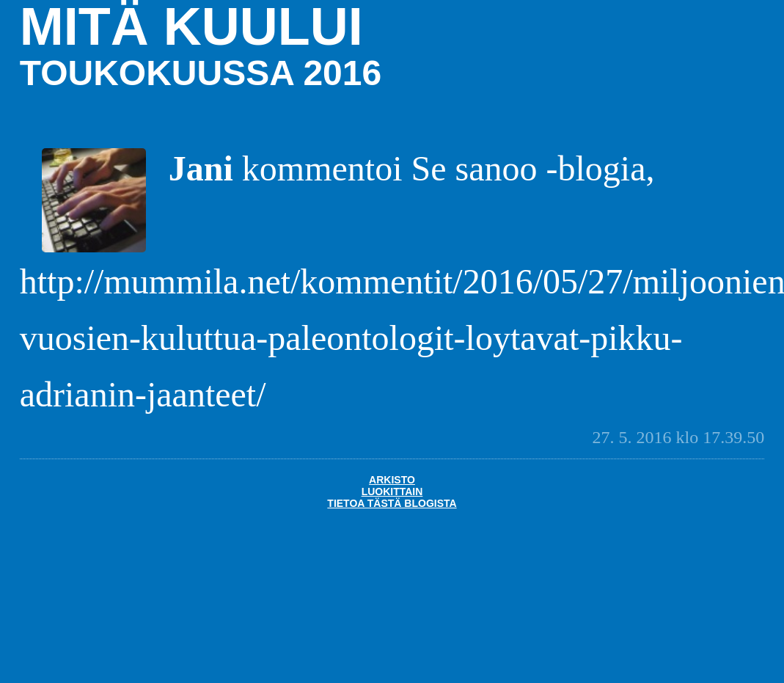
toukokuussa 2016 (201, 73)
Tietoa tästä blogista (392, 503)
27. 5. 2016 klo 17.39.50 (679, 437)
